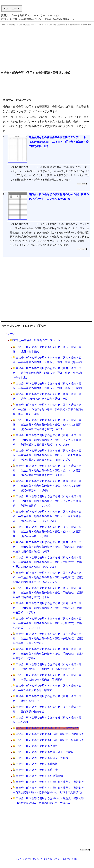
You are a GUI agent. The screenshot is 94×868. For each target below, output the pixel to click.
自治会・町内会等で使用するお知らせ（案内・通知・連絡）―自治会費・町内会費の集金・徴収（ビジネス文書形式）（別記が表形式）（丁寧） (47, 532)
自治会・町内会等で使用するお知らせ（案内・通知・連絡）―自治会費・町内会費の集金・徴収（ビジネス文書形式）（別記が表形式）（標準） (47, 486)
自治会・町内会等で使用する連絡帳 (37, 764)
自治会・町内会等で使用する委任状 (37, 770)
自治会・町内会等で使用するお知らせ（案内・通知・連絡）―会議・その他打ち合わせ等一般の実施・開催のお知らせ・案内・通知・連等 (48, 409)
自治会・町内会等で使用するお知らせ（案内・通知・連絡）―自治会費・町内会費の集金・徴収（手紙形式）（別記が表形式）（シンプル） (48, 623)
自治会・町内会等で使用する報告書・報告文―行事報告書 (50, 740)
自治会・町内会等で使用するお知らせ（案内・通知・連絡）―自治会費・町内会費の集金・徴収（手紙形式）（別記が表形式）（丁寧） (48, 654)
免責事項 (66, 859)
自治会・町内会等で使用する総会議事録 (39, 776)
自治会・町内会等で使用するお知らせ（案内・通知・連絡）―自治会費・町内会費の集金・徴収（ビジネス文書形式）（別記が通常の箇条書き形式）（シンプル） (47, 440)
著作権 (74, 859)
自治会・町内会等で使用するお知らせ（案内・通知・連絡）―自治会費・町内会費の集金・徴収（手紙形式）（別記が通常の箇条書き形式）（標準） (48, 547)
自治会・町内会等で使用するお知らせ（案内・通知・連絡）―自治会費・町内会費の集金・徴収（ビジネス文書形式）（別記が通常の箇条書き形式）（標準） (47, 425)
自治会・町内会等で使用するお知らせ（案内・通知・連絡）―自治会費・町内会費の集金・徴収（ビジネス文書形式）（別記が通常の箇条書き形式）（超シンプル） (47, 455)
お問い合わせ (37, 859)
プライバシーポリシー (52, 859)
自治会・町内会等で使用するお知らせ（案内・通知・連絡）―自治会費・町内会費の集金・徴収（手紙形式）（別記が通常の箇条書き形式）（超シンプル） (48, 577)
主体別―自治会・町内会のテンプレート (37, 340)
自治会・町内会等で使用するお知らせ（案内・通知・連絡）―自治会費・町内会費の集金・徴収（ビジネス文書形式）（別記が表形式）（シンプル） (47, 501)
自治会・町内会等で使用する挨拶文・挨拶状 (42, 758)
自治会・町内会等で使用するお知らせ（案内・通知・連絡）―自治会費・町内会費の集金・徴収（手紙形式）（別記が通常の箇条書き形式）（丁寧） (48, 593)
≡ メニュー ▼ (12, 8)
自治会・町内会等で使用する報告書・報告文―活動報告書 (50, 734)
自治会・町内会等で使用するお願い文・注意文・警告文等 (50, 782)
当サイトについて (23, 859)
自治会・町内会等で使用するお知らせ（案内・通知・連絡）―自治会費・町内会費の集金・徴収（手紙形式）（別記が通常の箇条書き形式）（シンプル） (48, 562)
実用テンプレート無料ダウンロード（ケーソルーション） (31, 15)
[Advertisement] (46, 47)
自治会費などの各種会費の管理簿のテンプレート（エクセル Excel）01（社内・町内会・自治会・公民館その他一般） (59, 142)
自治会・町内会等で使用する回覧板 (37, 746)
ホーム (11, 334)
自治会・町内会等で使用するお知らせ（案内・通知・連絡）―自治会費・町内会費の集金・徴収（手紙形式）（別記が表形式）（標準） (48, 608)
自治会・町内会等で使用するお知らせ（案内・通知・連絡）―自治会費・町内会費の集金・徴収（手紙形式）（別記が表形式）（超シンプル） (48, 638)
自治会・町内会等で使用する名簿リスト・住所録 (45, 752)
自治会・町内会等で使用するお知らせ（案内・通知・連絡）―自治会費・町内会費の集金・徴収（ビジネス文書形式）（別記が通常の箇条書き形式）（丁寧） (47, 470)
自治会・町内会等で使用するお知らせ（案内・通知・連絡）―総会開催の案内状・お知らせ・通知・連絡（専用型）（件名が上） (48, 373)
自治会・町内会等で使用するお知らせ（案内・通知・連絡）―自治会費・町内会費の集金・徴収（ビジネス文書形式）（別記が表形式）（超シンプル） (47, 516)
